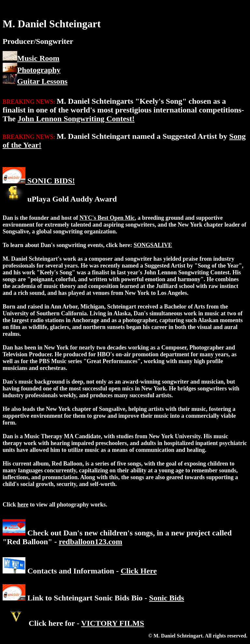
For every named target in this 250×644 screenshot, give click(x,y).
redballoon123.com (91, 542)
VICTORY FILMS (112, 623)
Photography (39, 70)
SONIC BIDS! (50, 181)
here (23, 505)
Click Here (139, 571)
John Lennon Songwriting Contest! (76, 119)
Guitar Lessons (42, 81)
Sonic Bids (167, 598)
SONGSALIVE (153, 245)
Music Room (38, 58)
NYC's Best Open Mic (107, 218)
